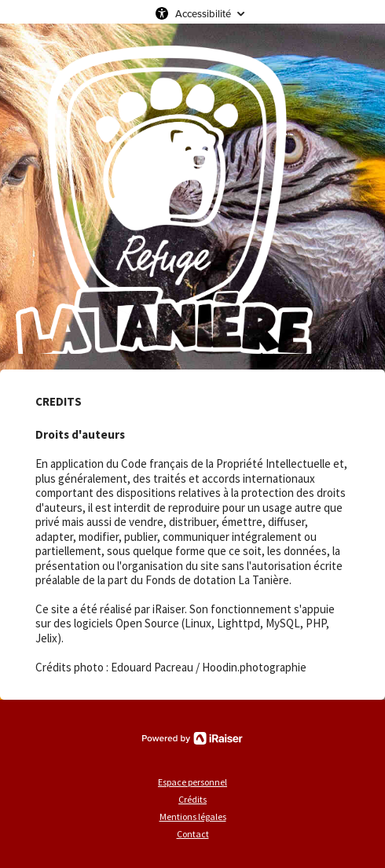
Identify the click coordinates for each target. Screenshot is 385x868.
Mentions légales (193, 817)
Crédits (192, 799)
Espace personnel (192, 782)
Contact (193, 834)
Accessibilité (203, 13)
